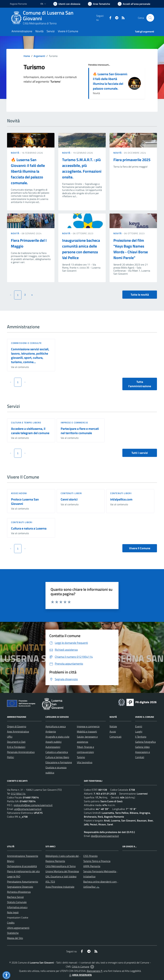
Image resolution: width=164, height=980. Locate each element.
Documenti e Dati (16, 742)
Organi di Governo (17, 726)
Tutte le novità (140, 295)
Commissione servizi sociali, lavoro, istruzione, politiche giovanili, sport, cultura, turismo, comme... (30, 355)
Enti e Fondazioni (16, 747)
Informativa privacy (17, 907)
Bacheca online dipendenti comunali (102, 882)
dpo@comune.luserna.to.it (105, 836)
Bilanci (11, 861)
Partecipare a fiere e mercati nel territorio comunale (80, 431)
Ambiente (51, 732)
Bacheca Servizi (15, 897)
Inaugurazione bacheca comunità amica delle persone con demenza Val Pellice (81, 249)
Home (27, 56)
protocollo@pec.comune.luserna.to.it (33, 805)
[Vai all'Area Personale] (134, 4)
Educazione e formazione (59, 762)
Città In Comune (81, 967)
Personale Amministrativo (21, 752)
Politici (10, 757)
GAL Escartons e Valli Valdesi (61, 876)
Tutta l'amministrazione (140, 384)
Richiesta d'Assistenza (19, 892)
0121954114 (18, 794)
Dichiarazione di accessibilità (22, 866)
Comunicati (115, 737)
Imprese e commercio (74, 423)
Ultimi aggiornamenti (18, 928)
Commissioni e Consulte (26, 343)
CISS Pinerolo (90, 856)
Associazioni (19, 493)
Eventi (139, 726)
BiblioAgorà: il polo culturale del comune (67, 856)
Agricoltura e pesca (56, 726)
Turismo (81, 757)
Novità (15, 153)
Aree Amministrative (18, 732)
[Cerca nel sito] (150, 18)
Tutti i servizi (140, 453)
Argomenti (39, 56)
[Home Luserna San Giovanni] (53, 18)
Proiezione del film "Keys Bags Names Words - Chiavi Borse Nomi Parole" (131, 249)
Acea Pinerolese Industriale (60, 887)
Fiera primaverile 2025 (132, 160)
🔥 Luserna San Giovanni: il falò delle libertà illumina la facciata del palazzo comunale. (110, 81)
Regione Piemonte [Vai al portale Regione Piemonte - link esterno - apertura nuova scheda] (18, 4)
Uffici (10, 737)
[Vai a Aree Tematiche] (99, 4)
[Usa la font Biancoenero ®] (67, 4)
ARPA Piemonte (92, 866)
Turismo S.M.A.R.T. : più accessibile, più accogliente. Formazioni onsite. (82, 168)
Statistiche (13, 933)
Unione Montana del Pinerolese (62, 871)
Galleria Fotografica (145, 742)
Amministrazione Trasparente (23, 856)
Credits (11, 923)
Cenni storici (69, 499)
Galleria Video (142, 747)
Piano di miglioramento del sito (23, 871)
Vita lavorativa (85, 762)
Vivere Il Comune (140, 548)
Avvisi (113, 732)
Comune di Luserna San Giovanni (48, 16)
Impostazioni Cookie (18, 917)
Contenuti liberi (71, 493)
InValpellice (89, 876)
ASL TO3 (50, 882)
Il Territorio (141, 737)
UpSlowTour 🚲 (91, 887)
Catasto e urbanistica (57, 752)
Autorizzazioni (53, 747)
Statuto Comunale (17, 902)
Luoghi (139, 732)
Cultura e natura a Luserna (29, 528)
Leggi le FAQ (14, 876)
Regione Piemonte (55, 861)
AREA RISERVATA (80, 975)
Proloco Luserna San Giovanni (25, 501)
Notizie (113, 726)
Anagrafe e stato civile (57, 737)
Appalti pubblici (53, 742)
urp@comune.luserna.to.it (28, 809)
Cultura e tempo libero (26, 423)
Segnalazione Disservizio (20, 887)
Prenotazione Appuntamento (23, 882)
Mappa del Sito (15, 938)
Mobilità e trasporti (87, 732)
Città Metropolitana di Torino (40, 23)
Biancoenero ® (95, 971)
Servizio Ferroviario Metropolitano (101, 871)
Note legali (13, 912)
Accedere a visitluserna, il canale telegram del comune (30, 431)
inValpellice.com (121, 499)
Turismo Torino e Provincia (97, 861)
